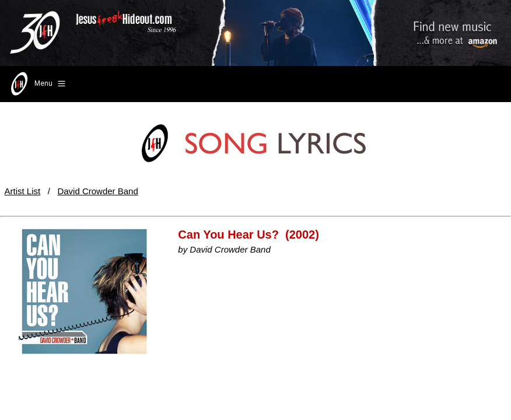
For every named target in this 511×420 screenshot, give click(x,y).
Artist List (23, 191)
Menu (37, 84)
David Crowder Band (97, 191)
